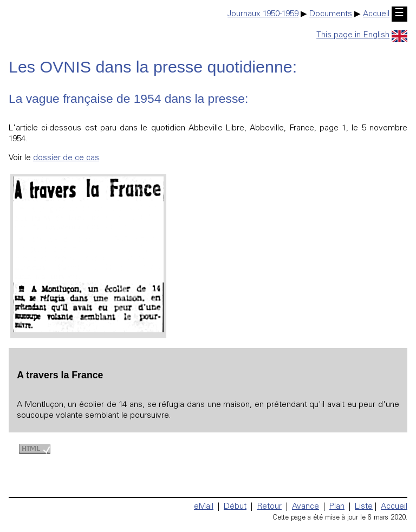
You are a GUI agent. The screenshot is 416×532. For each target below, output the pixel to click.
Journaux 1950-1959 (263, 14)
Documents (331, 14)
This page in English (362, 35)
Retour (269, 507)
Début (235, 507)
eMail (204, 507)
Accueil (376, 14)
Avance (305, 507)
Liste (364, 507)
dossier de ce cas (66, 158)
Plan (337, 507)
